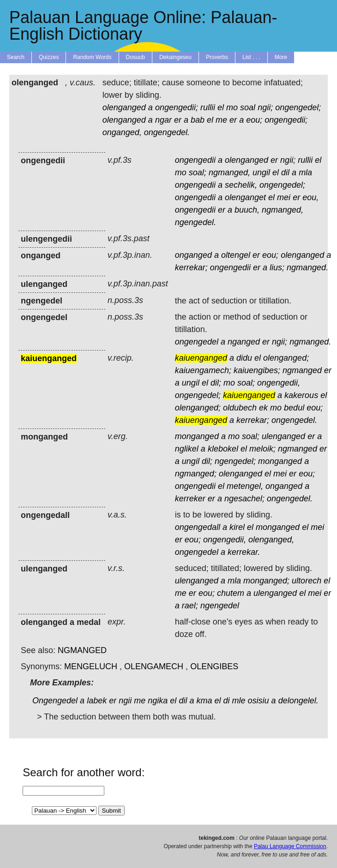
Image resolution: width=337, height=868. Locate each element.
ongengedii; (177, 107)
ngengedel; (235, 461)
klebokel (223, 449)
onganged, (122, 132)
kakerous (301, 395)
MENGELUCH (91, 666)
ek (263, 408)
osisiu (259, 701)
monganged (197, 436)
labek (97, 701)
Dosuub (135, 57)
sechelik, (241, 185)
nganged (244, 342)
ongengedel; (298, 107)
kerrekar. (244, 552)
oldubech (240, 408)
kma (204, 701)
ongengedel (197, 342)
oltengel (236, 255)
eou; (254, 120)
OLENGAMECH (154, 666)
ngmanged (302, 370)
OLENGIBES (214, 666)
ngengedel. (196, 222)
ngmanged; (196, 474)
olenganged (124, 107)
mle (239, 701)
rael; (190, 606)
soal (248, 107)
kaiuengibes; (257, 370)
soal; (198, 172)
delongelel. (298, 701)
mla (305, 172)
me (221, 120)
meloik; (262, 449)
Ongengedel (55, 701)
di (227, 701)
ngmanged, (229, 172)
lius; (277, 268)
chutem (231, 593)
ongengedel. (167, 132)
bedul (294, 408)
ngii (125, 701)
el (221, 107)
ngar (163, 120)
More (281, 57)
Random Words (92, 57)
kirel (237, 527)
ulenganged (283, 436)
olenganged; (286, 358)
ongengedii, (279, 383)
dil (285, 172)
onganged (193, 255)
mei (284, 197)
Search (16, 57)
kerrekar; (191, 268)
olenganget (245, 197)
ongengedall (198, 527)
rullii (208, 107)
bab (198, 120)
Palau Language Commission (290, 846)
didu (244, 358)
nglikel (187, 449)
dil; (216, 383)
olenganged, (271, 540)
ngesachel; (244, 499)
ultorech (307, 581)
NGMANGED (82, 650)
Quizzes (49, 57)
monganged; (266, 581)
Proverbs (217, 57)
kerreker (190, 499)
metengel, (245, 486)
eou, (310, 197)
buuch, (247, 210)
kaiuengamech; (203, 370)
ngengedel (220, 606)
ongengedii (195, 160)
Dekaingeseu (175, 57)
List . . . (251, 57)
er (178, 120)
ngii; (265, 107)
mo (232, 107)
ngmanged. (307, 268)
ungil (261, 172)
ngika (158, 701)
